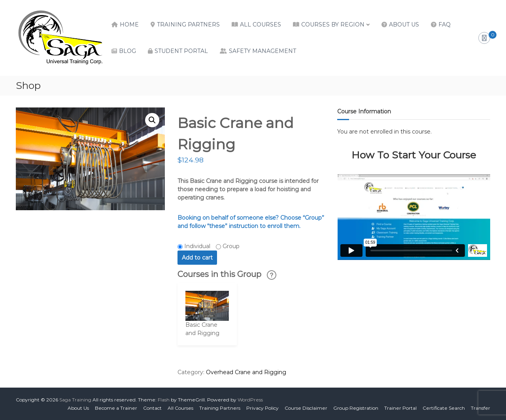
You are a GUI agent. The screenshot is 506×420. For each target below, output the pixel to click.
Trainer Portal (400, 408)
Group (231, 246)
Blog (127, 51)
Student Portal (181, 51)
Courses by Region (333, 24)
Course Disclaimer (306, 408)
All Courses (261, 24)
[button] (152, 120)
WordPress (250, 400)
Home (129, 24)
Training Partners (188, 24)
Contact (152, 408)
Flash (164, 400)
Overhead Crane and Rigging (246, 372)
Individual (197, 246)
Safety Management (262, 51)
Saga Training (75, 400)
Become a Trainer (116, 408)
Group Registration (356, 408)
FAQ (445, 24)
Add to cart (197, 258)
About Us (404, 24)
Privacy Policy (262, 408)
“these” (217, 226)
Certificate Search (444, 408)
